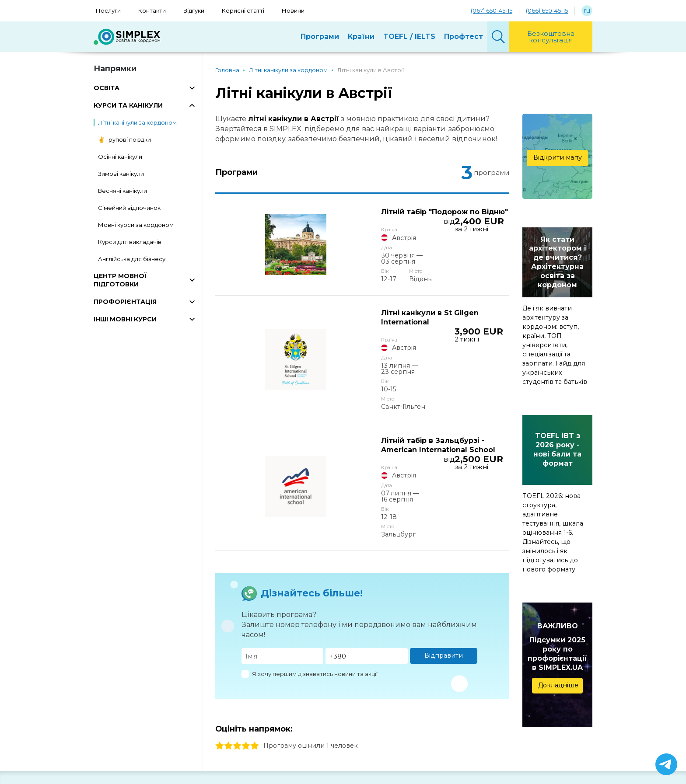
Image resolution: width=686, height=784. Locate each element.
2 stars (228, 647)
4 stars (246, 647)
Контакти (152, 10)
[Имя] (283, 557)
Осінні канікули (120, 157)
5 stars (255, 647)
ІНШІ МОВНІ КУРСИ (125, 319)
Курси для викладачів (130, 242)
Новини (293, 10)
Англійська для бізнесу (132, 259)
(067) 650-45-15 (492, 10)
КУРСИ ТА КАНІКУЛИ (128, 105)
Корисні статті (243, 10)
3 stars (237, 647)
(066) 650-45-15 (547, 10)
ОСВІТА (107, 88)
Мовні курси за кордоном (136, 225)
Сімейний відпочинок (129, 208)
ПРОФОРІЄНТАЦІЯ (125, 302)
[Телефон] (367, 557)
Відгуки (194, 10)
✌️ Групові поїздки (124, 139)
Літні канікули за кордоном (137, 122)
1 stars (220, 647)
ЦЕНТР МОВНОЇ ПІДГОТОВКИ (120, 280)
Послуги (108, 10)
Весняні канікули (122, 191)
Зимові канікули (121, 174)
